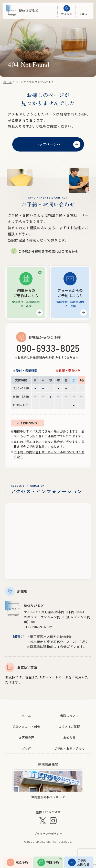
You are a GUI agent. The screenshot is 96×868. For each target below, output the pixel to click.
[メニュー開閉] (84, 11)
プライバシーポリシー (48, 834)
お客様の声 (26, 737)
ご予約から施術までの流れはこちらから (48, 251)
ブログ (26, 748)
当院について (69, 716)
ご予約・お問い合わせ (69, 748)
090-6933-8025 (48, 348)
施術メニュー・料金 (26, 727)
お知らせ (69, 737)
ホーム (26, 716)
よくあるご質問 (69, 727)
